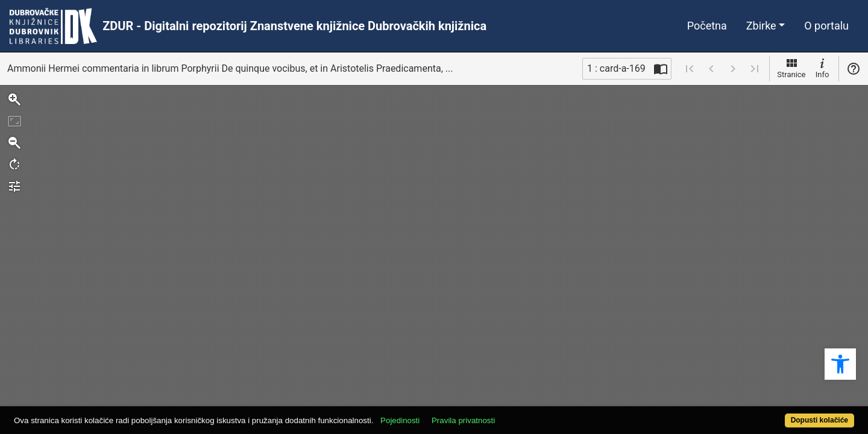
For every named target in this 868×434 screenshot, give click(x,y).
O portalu (826, 26)
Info (822, 68)
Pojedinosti (443, 414)
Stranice (791, 68)
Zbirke (761, 26)
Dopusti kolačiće (773, 414)
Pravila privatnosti (507, 414)
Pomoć (854, 69)
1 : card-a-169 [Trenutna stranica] (616, 68)
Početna (707, 26)
